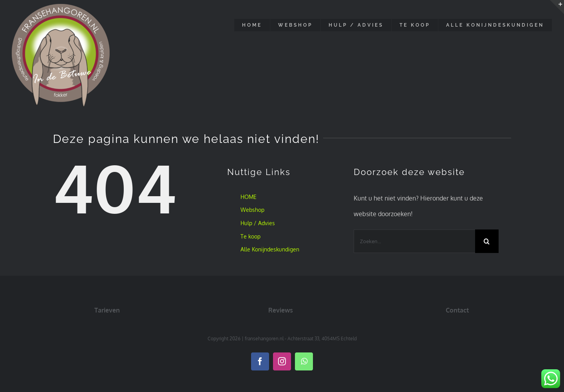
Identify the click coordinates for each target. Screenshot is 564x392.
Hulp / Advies (258, 223)
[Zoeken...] (414, 241)
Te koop (250, 236)
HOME (249, 197)
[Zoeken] (487, 241)
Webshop (252, 210)
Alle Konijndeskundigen (270, 249)
